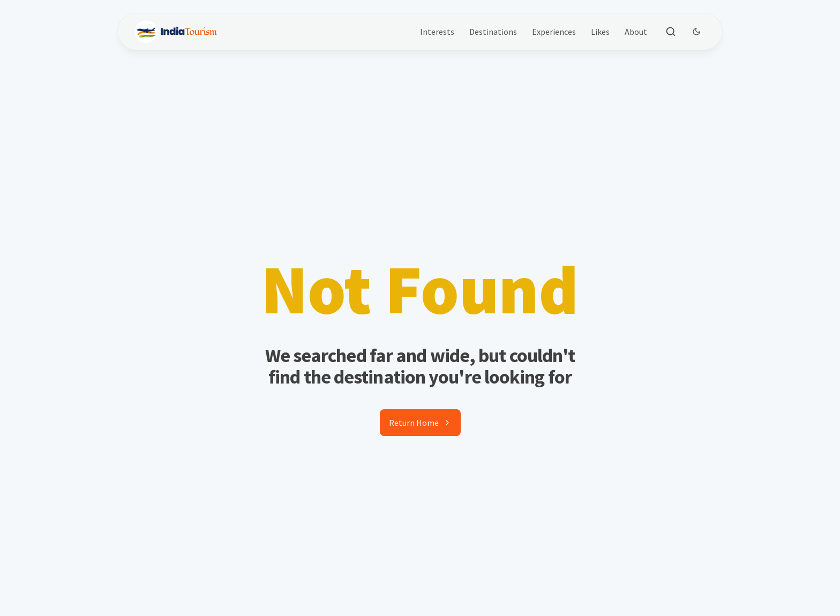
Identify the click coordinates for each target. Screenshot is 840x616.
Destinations (493, 32)
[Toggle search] (671, 32)
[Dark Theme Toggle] (696, 32)
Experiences (554, 32)
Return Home (420, 423)
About (636, 32)
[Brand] (176, 32)
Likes (600, 32)
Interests (437, 32)
